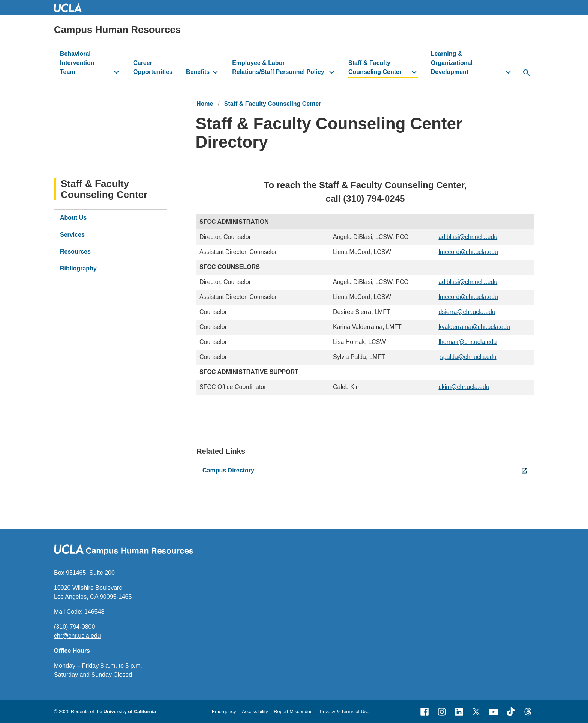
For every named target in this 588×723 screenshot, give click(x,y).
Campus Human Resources (117, 30)
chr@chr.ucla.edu (77, 636)
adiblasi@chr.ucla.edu (468, 237)
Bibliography (78, 268)
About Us (73, 218)
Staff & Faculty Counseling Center (375, 67)
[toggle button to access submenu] (116, 72)
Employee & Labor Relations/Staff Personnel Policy (278, 67)
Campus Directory (228, 470)
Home (205, 104)
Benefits (198, 72)
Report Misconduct (294, 712)
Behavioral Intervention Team (77, 63)
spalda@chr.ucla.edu (468, 357)
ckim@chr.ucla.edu (464, 387)
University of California (130, 712)
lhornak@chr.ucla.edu (467, 342)
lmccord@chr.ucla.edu (468, 252)
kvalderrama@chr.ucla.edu (474, 327)
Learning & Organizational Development (452, 63)
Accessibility (255, 712)
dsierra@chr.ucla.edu (467, 312)
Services (72, 235)
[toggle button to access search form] (526, 73)
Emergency (224, 712)
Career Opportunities (153, 67)
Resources (75, 251)
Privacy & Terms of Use (344, 712)
